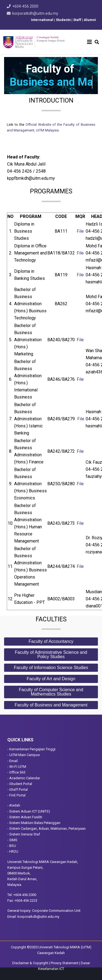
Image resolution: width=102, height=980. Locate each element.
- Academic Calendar (24, 778)
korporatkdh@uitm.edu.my (35, 13)
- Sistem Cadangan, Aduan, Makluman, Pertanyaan (47, 828)
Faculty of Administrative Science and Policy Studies (51, 654)
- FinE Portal (16, 795)
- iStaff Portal (18, 789)
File (80, 231)
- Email (13, 761)
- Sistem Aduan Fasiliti (25, 817)
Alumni (90, 20)
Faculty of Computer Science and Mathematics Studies (51, 692)
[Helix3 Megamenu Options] (89, 42)
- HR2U (13, 851)
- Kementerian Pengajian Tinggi (31, 749)
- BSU (12, 846)
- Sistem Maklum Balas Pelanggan (34, 823)
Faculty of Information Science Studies (51, 668)
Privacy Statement (64, 963)
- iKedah (14, 805)
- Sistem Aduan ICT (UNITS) (29, 811)
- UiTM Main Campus (24, 755)
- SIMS (12, 840)
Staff (77, 20)
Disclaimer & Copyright (30, 963)
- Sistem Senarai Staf (24, 834)
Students (64, 20)
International (42, 20)
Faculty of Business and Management (51, 705)
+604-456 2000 (25, 6)
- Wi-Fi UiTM (17, 767)
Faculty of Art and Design (51, 679)
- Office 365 (16, 772)
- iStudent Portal (20, 784)
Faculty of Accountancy (51, 641)
